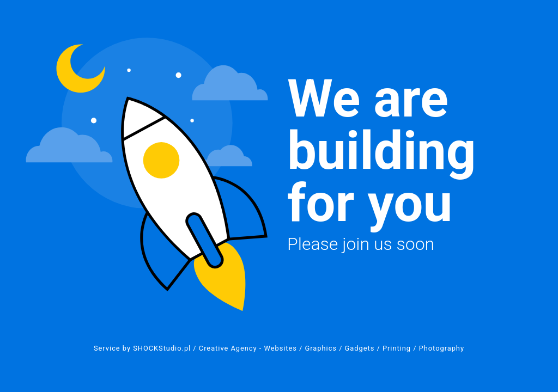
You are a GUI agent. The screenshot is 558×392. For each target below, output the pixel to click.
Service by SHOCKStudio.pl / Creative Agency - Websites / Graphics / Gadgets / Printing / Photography (279, 348)
